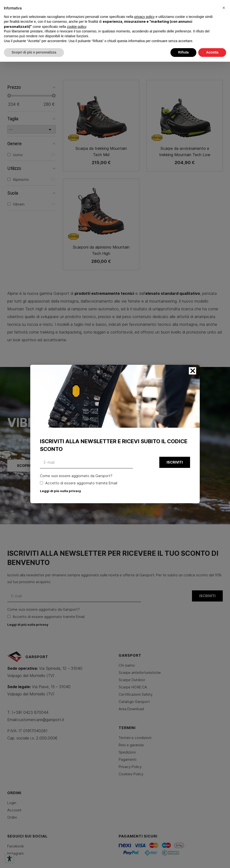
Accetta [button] (212, 52)
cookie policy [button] (77, 27)
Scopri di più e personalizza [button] (34, 52)
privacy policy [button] (145, 17)
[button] (224, 8)
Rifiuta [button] (184, 52)
